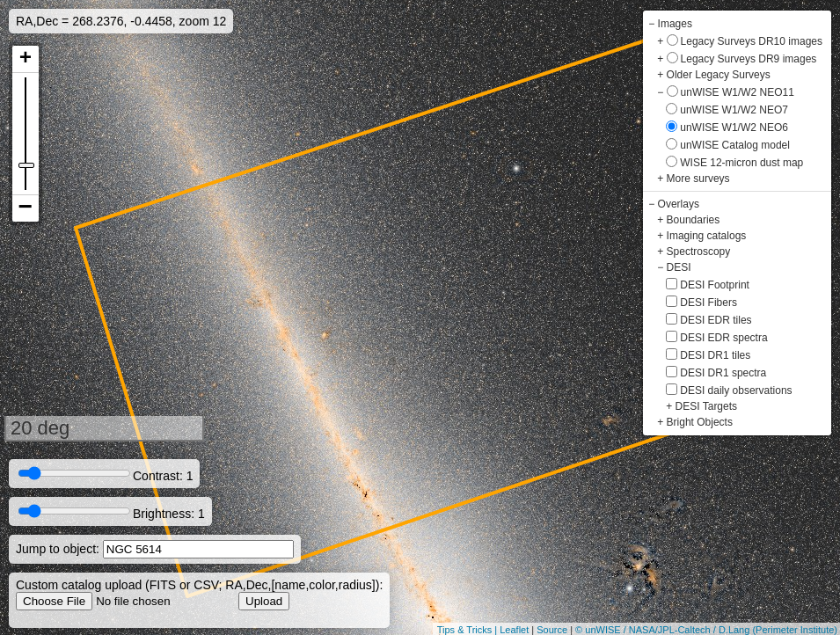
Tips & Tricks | (469, 630)
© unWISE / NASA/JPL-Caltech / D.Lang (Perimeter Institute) (706, 630)
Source (552, 630)
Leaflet (514, 630)
